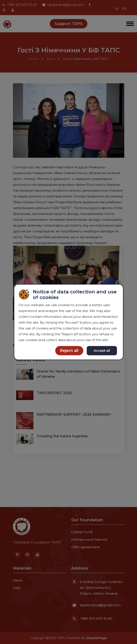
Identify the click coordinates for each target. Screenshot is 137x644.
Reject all (69, 351)
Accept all (102, 350)
